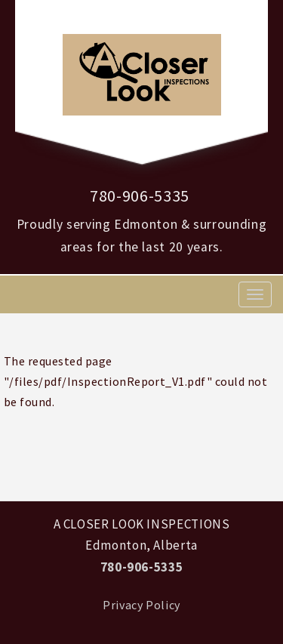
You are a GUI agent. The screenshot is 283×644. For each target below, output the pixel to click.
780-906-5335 (140, 196)
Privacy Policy (141, 605)
